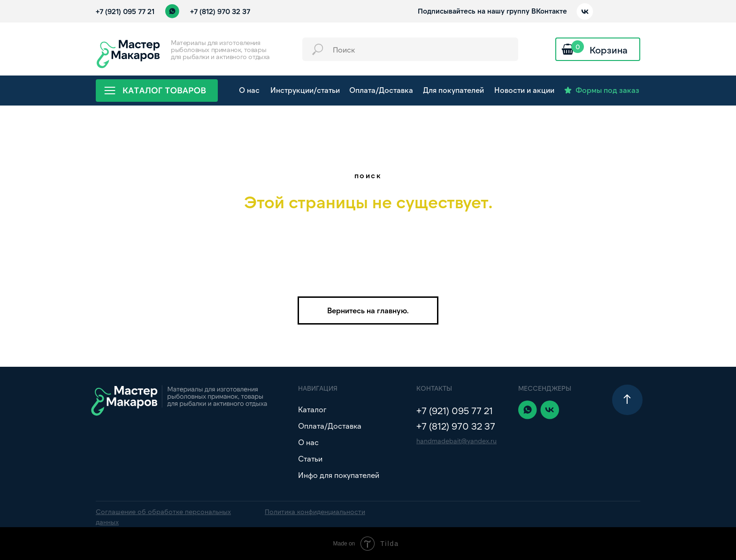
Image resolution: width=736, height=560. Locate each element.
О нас (308, 442)
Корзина (609, 50)
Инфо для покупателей (339, 475)
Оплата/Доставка (330, 426)
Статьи (310, 458)
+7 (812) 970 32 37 (220, 11)
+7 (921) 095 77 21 (125, 11)
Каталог (312, 409)
